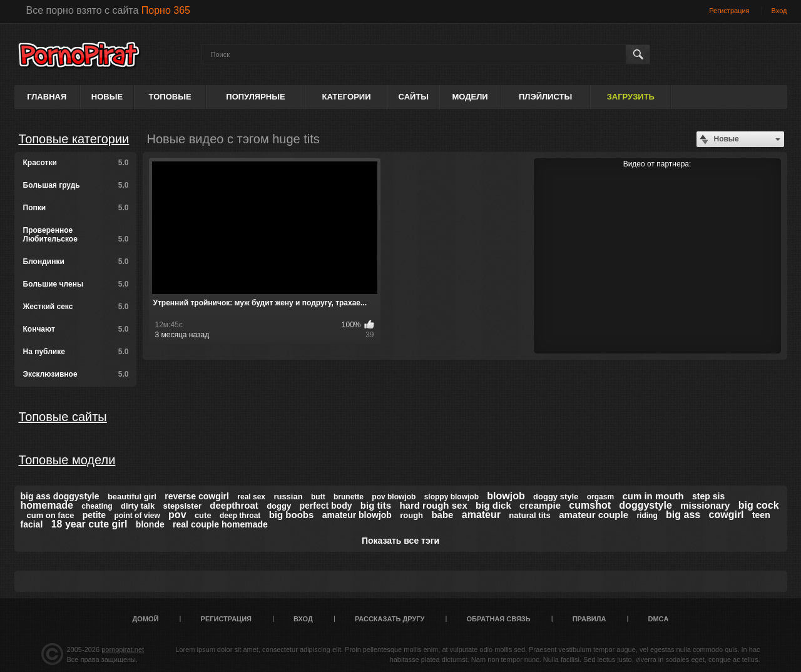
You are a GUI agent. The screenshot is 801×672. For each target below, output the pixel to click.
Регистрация (729, 11)
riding (647, 516)
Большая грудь (76, 185)
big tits (376, 505)
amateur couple (594, 515)
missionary (705, 505)
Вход (779, 11)
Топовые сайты (63, 417)
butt (318, 497)
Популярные (255, 97)
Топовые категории (74, 139)
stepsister (182, 506)
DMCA (658, 619)
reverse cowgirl (197, 496)
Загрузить (631, 97)
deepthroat (234, 505)
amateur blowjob (357, 515)
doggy (279, 506)
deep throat (240, 516)
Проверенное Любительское (76, 235)
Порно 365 (166, 10)
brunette (349, 497)
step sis (708, 496)
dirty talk (138, 506)
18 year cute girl (89, 524)
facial (32, 524)
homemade (47, 505)
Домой (146, 619)
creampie (540, 505)
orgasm (600, 497)
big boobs (292, 515)
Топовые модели (67, 460)
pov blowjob (394, 497)
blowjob (506, 496)
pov (177, 515)
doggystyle (645, 505)
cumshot (590, 505)
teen (761, 515)
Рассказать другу (390, 619)
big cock (759, 505)
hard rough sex (433, 505)
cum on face (51, 515)
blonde (150, 524)
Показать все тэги (400, 541)
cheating (97, 506)
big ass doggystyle (60, 496)
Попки (76, 208)
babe (442, 515)
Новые (107, 97)
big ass (683, 515)
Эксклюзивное (76, 374)
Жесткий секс (76, 307)
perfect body (326, 506)
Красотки (76, 163)
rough (411, 515)
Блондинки (76, 262)
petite (94, 515)
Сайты (414, 97)
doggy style (556, 496)
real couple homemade (220, 524)
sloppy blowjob (452, 497)
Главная (47, 97)
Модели (470, 97)
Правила (589, 619)
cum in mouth (653, 496)
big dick (493, 505)
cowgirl (727, 515)
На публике (76, 352)
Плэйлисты (545, 97)
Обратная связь (499, 619)
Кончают (76, 329)
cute (203, 515)
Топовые (170, 97)
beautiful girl (132, 496)
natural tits (529, 515)
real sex (251, 497)
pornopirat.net (123, 649)
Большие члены (76, 284)
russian (288, 496)
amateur (481, 515)
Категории (347, 97)
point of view (137, 516)
